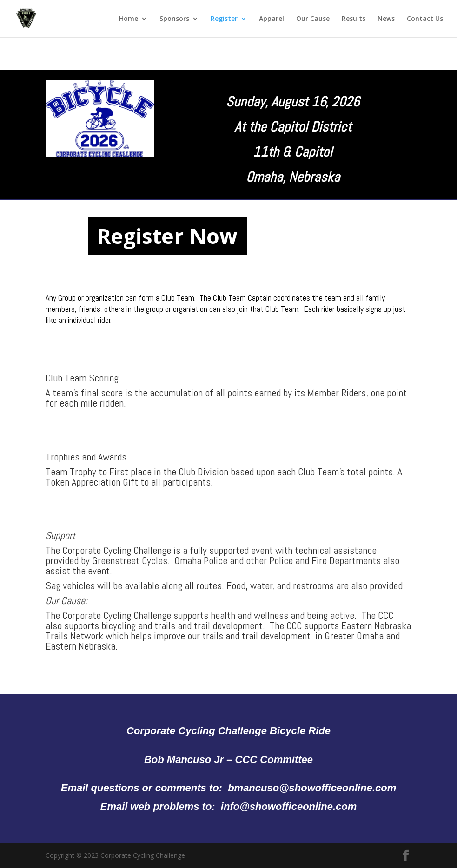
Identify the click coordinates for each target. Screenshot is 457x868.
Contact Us (425, 19)
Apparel (272, 19)
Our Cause (313, 19)
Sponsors (174, 19)
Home (129, 19)
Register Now (167, 236)
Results (354, 19)
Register (224, 19)
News (386, 19)
